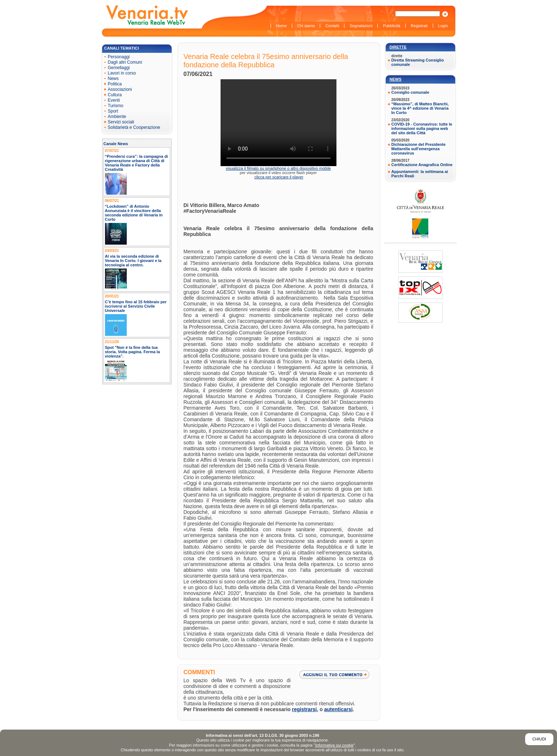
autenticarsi (338, 709)
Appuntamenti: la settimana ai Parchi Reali (420, 174)
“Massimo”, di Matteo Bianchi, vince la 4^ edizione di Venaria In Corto (420, 108)
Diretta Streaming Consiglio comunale (418, 62)
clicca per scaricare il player (279, 177)
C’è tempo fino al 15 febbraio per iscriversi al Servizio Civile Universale (136, 306)
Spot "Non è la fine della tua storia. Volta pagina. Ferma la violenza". (133, 352)
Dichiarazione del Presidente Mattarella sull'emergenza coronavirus (419, 149)
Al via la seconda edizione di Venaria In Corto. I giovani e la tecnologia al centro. (133, 261)
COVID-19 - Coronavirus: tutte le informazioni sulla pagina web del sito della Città (422, 128)
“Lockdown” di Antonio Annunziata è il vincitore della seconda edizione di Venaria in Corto (134, 213)
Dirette (398, 47)
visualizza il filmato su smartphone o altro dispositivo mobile (278, 168)
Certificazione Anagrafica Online (422, 165)
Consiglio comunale (411, 92)
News (396, 79)
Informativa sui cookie (334, 745)
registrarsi (304, 709)
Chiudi (539, 739)
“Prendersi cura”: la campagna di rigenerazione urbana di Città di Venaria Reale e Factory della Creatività (137, 163)
